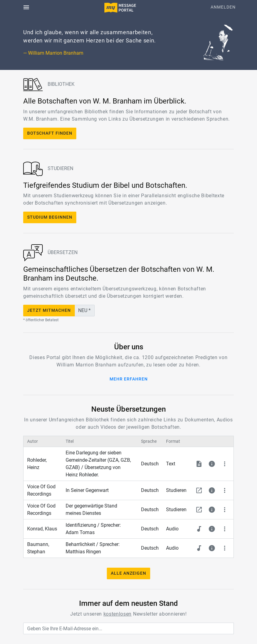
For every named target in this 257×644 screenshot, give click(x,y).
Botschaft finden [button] (50, 133)
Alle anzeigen (128, 573)
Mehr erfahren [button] (129, 379)
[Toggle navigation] (26, 7)
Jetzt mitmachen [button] (49, 310)
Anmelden (223, 7)
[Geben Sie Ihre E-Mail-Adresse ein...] (128, 628)
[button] (199, 464)
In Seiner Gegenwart (87, 490)
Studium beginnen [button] (50, 217)
